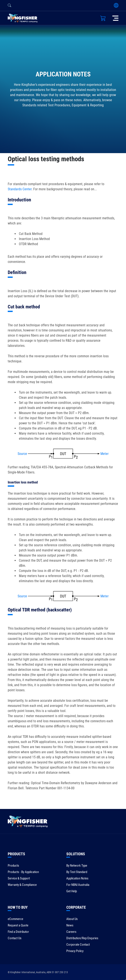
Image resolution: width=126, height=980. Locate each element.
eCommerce (15, 919)
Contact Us (15, 938)
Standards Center (20, 189)
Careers (71, 932)
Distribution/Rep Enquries (82, 938)
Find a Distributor (18, 932)
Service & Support (19, 878)
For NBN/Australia (78, 885)
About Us (72, 919)
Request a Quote (18, 925)
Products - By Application (23, 872)
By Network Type (77, 866)
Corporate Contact (78, 945)
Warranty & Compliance (22, 885)
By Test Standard (77, 872)
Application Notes (77, 878)
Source (22, 454)
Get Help (72, 891)
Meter (105, 454)
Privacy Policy (75, 951)
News (70, 925)
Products (13, 866)
